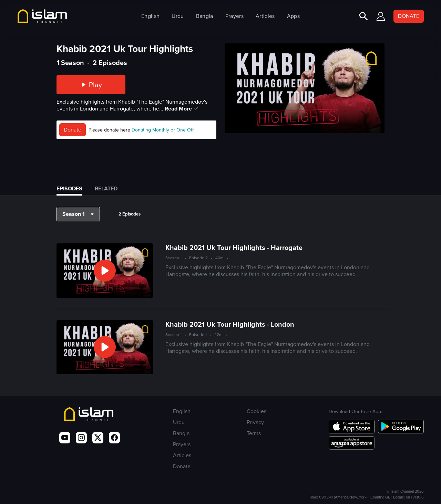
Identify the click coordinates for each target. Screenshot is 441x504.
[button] (78, 214)
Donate (73, 130)
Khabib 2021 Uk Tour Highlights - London (230, 324)
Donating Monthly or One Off (162, 130)
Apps (293, 16)
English (150, 16)
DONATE (409, 16)
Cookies (257, 411)
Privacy (255, 422)
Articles (265, 16)
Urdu (178, 16)
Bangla (205, 16)
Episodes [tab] (69, 188)
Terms (254, 433)
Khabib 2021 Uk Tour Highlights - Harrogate (234, 248)
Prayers (234, 16)
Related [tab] (106, 188)
